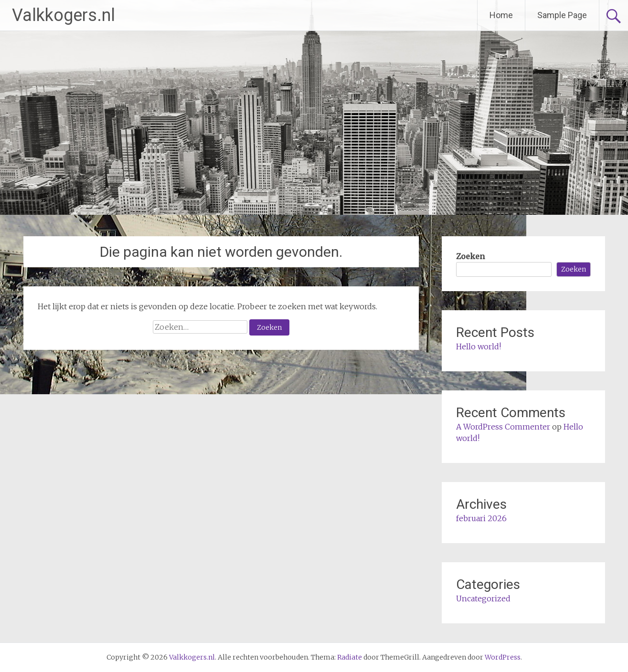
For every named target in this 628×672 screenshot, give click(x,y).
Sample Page (562, 15)
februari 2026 (481, 518)
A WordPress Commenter (503, 427)
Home (501, 15)
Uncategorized (483, 598)
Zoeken (470, 256)
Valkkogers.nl (64, 15)
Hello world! (479, 346)
